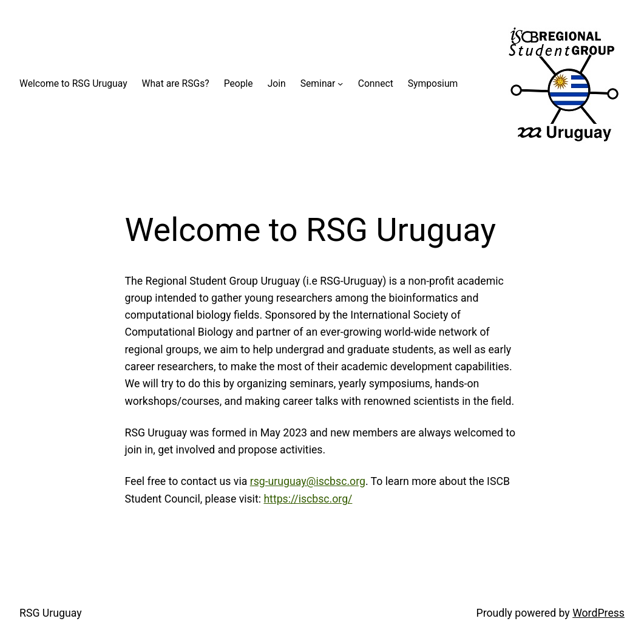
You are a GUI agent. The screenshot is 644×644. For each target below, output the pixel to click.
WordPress (598, 613)
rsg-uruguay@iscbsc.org (308, 481)
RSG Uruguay (51, 613)
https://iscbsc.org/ (308, 499)
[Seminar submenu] (340, 83)
